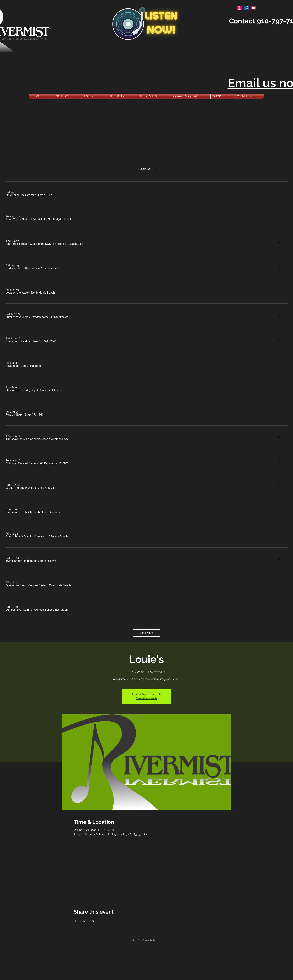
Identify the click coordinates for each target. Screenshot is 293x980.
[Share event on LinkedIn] (92, 921)
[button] (24, 195)
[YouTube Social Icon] (254, 8)
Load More (146, 633)
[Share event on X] (84, 921)
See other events (147, 698)
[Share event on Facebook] (75, 921)
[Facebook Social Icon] (246, 8)
